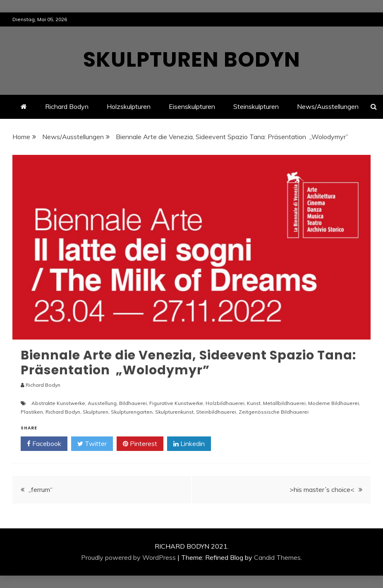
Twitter (92, 444)
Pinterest (140, 444)
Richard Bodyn (67, 106)
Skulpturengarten (132, 412)
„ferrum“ (41, 489)
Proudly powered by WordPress (128, 557)
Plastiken (32, 412)
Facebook (44, 444)
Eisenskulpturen (192, 106)
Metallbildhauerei (284, 403)
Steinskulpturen (256, 106)
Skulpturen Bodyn (192, 60)
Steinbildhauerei (216, 412)
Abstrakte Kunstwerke (58, 403)
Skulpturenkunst (174, 412)
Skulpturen (96, 412)
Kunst (254, 403)
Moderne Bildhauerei (334, 403)
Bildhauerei (133, 403)
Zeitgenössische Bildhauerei (274, 412)
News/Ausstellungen (328, 106)
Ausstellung (102, 403)
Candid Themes (277, 557)
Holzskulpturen (129, 106)
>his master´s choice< (322, 489)
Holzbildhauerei (225, 403)
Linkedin (189, 444)
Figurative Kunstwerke (176, 403)
